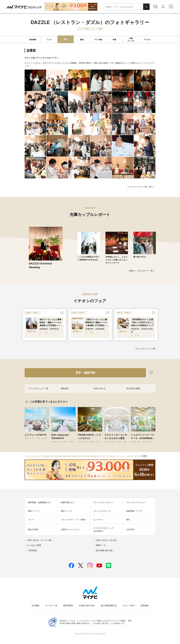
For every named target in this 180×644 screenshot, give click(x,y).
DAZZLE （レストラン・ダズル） (122, 456)
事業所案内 (68, 605)
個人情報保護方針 (109, 605)
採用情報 (145, 605)
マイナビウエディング (33, 456)
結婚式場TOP (49, 456)
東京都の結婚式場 (63, 456)
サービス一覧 (51, 605)
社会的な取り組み (87, 605)
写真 (138, 456)
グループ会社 (129, 605)
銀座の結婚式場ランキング (96, 456)
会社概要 (36, 605)
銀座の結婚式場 (78, 456)
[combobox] (124, 7)
